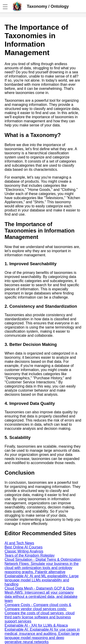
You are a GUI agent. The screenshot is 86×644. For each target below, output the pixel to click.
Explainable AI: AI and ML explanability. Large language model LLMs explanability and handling (42, 580)
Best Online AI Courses (24, 547)
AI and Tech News (19, 543)
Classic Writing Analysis (24, 551)
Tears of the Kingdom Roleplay (30, 555)
